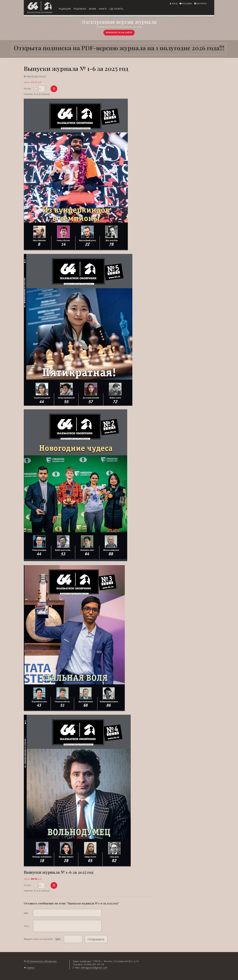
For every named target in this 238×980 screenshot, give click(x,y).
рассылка (187, 4)
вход (175, 4)
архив (92, 9)
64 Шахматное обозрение (42, 961)
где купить (116, 9)
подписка (80, 9)
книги (103, 9)
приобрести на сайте (119, 33)
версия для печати (36, 76)
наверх (31, 968)
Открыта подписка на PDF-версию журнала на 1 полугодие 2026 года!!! (119, 48)
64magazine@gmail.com (94, 968)
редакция (65, 9)
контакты (202, 4)
